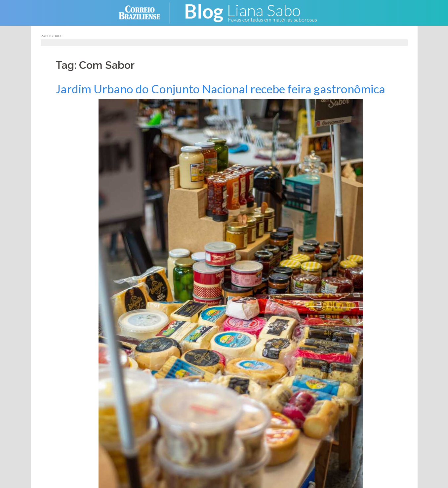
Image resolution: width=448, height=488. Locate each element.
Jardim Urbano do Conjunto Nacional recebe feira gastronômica (220, 89)
